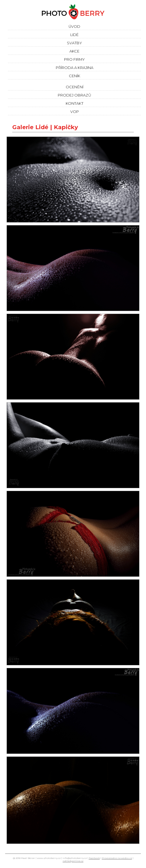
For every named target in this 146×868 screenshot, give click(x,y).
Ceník (75, 76)
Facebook (94, 858)
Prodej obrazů (74, 95)
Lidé (74, 35)
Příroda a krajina (75, 68)
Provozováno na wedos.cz (117, 858)
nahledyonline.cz (73, 861)
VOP (75, 112)
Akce (74, 51)
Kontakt (75, 103)
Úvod (74, 27)
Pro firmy (74, 59)
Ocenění (75, 87)
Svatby (74, 43)
